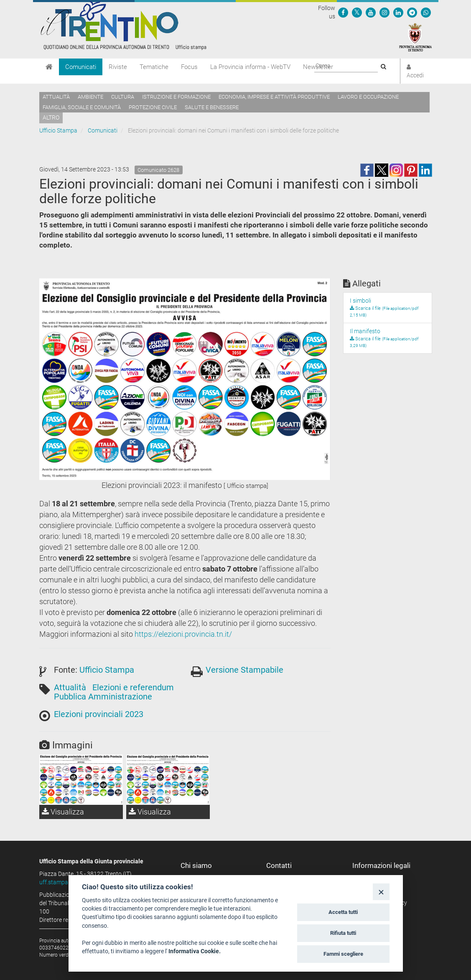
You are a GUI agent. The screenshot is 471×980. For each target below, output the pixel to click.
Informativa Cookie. (195, 951)
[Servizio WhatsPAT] (426, 12)
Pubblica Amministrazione (103, 697)
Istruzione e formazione (176, 97)
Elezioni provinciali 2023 (99, 714)
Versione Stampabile (244, 670)
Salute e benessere (212, 107)
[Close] (381, 892)
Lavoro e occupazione (368, 97)
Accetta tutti (343, 912)
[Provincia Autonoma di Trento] (415, 37)
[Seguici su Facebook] (343, 12)
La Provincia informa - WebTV (250, 67)
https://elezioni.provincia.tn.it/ (183, 634)
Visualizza (63, 812)
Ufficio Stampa (58, 130)
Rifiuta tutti (343, 933)
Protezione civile (153, 107)
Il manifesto (365, 331)
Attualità (56, 97)
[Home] (49, 67)
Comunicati (81, 67)
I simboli (360, 301)
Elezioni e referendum (133, 687)
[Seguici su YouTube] (371, 12)
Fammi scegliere (343, 954)
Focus (189, 67)
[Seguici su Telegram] (412, 12)
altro (51, 117)
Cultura (123, 97)
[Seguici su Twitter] (357, 12)
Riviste (118, 67)
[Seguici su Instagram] (384, 12)
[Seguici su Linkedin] (398, 12)
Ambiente (90, 97)
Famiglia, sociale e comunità (82, 107)
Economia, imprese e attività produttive (274, 97)
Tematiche (154, 67)
